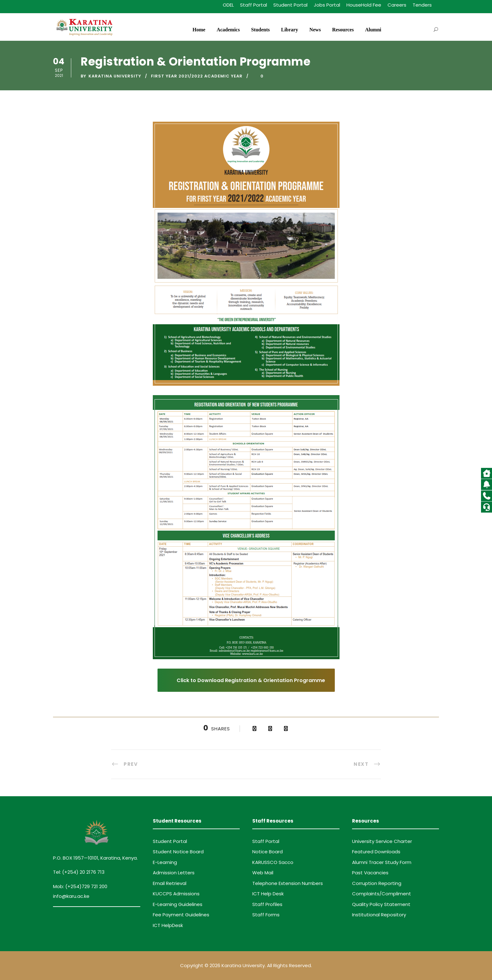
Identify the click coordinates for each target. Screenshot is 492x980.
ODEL (228, 5)
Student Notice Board (178, 852)
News (315, 30)
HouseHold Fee (364, 5)
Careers (397, 5)
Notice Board (267, 852)
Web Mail (263, 873)
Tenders (422, 5)
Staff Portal (254, 5)
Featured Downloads (376, 852)
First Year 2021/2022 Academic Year (197, 76)
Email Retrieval (170, 883)
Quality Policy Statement (381, 904)
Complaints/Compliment (382, 894)
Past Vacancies (370, 873)
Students (260, 30)
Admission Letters (174, 873)
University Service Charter (382, 841)
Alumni (373, 30)
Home (199, 30)
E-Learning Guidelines (178, 904)
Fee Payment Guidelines (181, 915)
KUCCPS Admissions (176, 894)
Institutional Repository (379, 915)
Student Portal (290, 5)
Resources (343, 30)
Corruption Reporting (377, 883)
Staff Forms (266, 915)
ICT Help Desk (268, 894)
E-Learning (165, 862)
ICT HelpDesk (168, 925)
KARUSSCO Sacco (273, 862)
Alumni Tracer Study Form (382, 862)
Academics (228, 30)
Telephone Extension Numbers (288, 883)
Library (290, 30)
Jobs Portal (327, 5)
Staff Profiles (267, 904)
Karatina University (115, 76)
